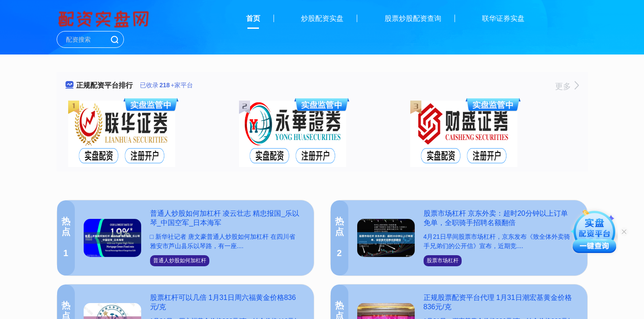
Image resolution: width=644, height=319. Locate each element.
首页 (253, 18)
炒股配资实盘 (322, 18)
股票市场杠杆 (443, 261)
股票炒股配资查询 (413, 18)
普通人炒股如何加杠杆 (180, 261)
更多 (567, 86)
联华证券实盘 (503, 18)
